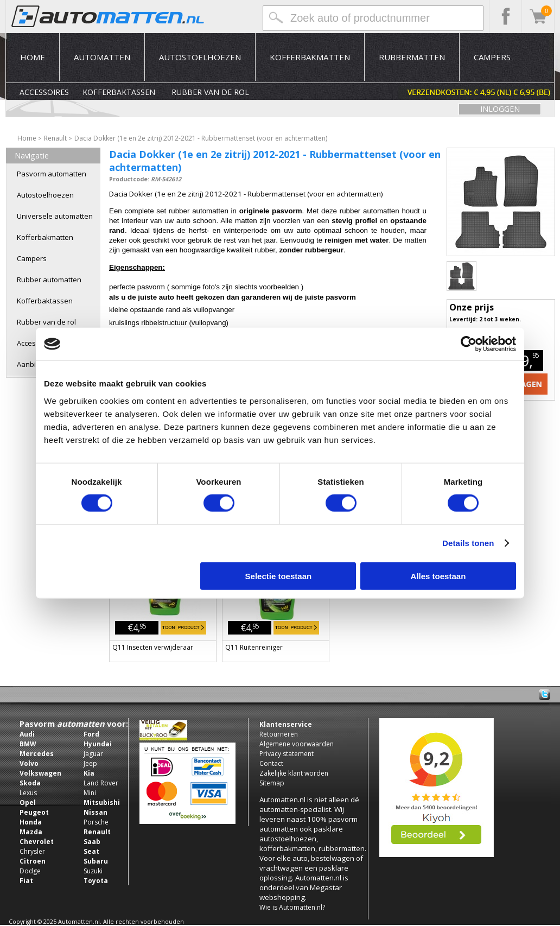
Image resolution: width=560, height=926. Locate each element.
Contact (271, 763)
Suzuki (93, 871)
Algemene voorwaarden (297, 744)
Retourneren (279, 734)
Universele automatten (55, 216)
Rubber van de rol (210, 92)
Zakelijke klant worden (294, 773)
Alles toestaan (438, 576)
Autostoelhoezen (200, 57)
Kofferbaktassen (119, 92)
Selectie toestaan (279, 576)
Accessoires (44, 92)
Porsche (96, 822)
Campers (492, 57)
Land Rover (101, 783)
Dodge (30, 871)
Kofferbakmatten (310, 57)
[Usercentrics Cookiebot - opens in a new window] (469, 344)
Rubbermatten (412, 57)
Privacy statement (287, 754)
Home (33, 57)
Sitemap (272, 783)
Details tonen (468, 543)
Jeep (90, 763)
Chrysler (32, 851)
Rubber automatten (49, 280)
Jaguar (93, 754)
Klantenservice (286, 724)
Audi (27, 734)
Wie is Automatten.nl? (292, 907)
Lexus (28, 793)
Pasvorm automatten (52, 174)
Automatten (102, 57)
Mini (90, 793)
